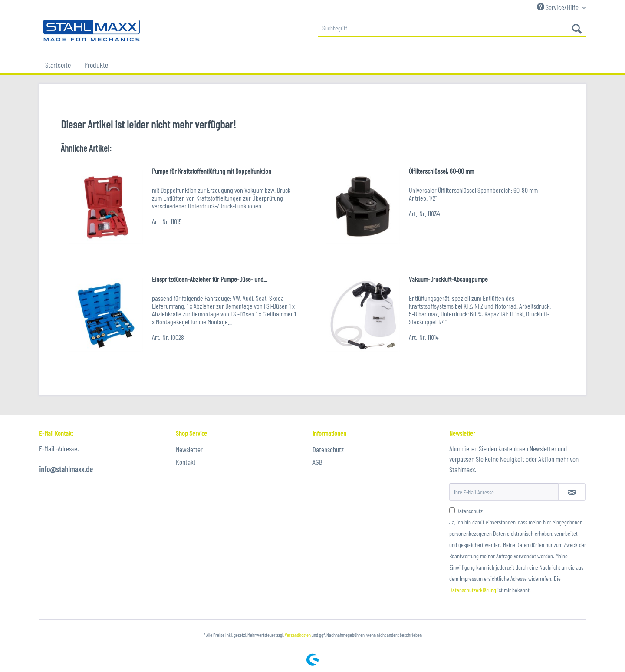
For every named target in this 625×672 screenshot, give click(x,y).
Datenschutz (328, 449)
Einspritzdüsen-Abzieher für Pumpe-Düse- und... (210, 279)
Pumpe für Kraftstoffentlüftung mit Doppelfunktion (212, 171)
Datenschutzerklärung (473, 590)
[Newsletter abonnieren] (572, 492)
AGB (317, 462)
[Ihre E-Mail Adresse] (504, 492)
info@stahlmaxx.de (66, 469)
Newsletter (189, 449)
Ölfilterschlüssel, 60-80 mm (441, 171)
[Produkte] (96, 65)
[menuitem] (452, 28)
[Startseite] (58, 65)
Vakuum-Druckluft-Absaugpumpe (448, 279)
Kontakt (186, 462)
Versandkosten (298, 635)
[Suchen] (577, 28)
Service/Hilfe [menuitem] (558, 7)
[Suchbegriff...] (452, 28)
